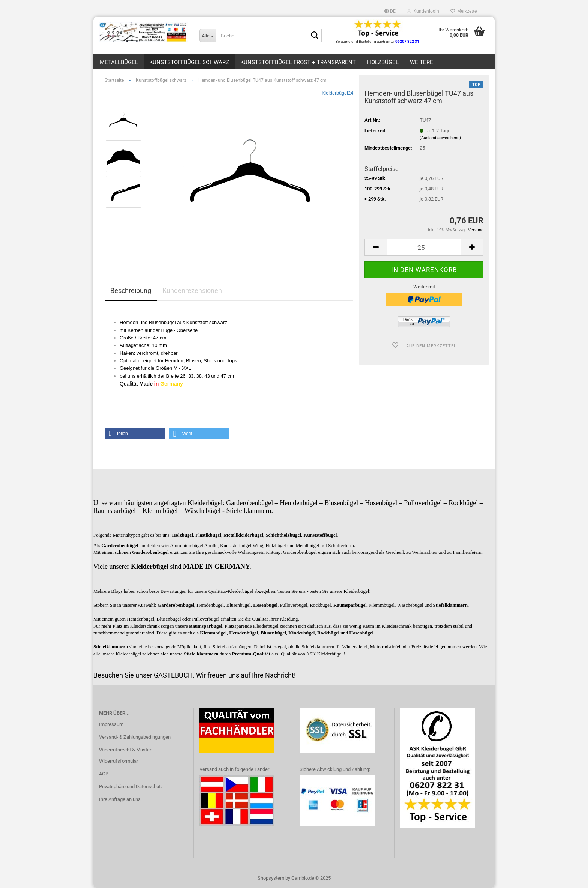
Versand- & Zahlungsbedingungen (135, 737)
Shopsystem (271, 878)
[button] (390, 11)
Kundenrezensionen (192, 290)
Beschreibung (131, 290)
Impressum (111, 724)
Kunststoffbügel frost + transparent (298, 62)
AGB (104, 774)
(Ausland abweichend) (440, 138)
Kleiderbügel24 (337, 93)
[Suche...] (208, 36)
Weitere (421, 62)
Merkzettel (464, 11)
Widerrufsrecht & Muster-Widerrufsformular (126, 755)
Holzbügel (383, 62)
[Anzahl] (424, 247)
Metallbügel (119, 62)
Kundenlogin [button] (423, 11)
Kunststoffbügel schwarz (189, 62)
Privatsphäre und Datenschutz (131, 787)
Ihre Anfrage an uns (120, 799)
